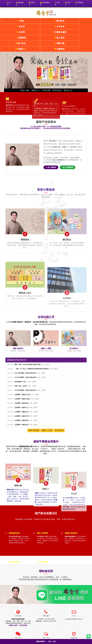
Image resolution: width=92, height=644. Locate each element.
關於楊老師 (20, 4)
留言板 (57, 4)
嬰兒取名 (24, 21)
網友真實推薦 (45, 4)
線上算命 (24, 26)
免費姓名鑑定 (83, 21)
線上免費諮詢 (51, 145)
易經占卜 (68, 26)
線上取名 (39, 26)
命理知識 (79, 3)
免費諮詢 (9, 26)
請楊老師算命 (41, 641)
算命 (9, 21)
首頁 (10, 4)
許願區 (68, 4)
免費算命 (83, 26)
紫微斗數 (53, 26)
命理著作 (32, 4)
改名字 (39, 21)
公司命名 (53, 21)
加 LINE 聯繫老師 (68, 145)
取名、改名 (52, 641)
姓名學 (68, 21)
